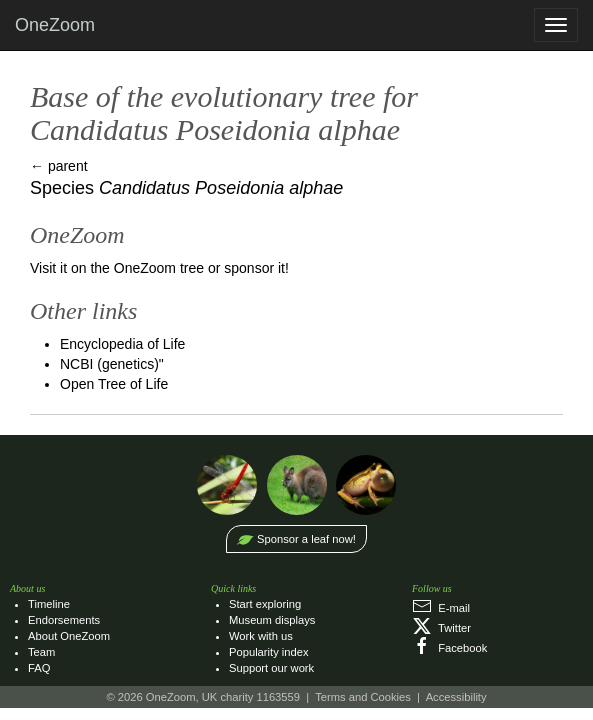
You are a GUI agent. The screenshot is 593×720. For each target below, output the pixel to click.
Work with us (261, 636)
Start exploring (265, 604)
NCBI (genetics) (109, 364)
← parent (59, 166)
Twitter (441, 628)
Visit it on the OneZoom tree (117, 268)
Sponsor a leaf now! (306, 539)
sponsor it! (256, 268)
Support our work (271, 668)
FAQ (39, 668)
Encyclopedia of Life (122, 344)
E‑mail (441, 608)
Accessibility (456, 697)
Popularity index (269, 652)
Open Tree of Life (114, 384)
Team (41, 652)
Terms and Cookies (363, 697)
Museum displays (272, 620)
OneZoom (55, 25)
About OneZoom (69, 636)
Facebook (449, 648)
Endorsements (64, 620)
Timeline (49, 604)
